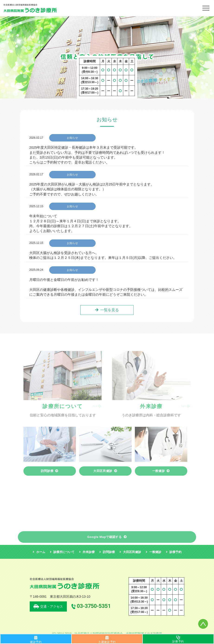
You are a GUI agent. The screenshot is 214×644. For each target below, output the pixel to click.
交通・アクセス (52, 606)
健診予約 (36, 642)
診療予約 (178, 641)
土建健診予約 (107, 642)
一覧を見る (110, 310)
